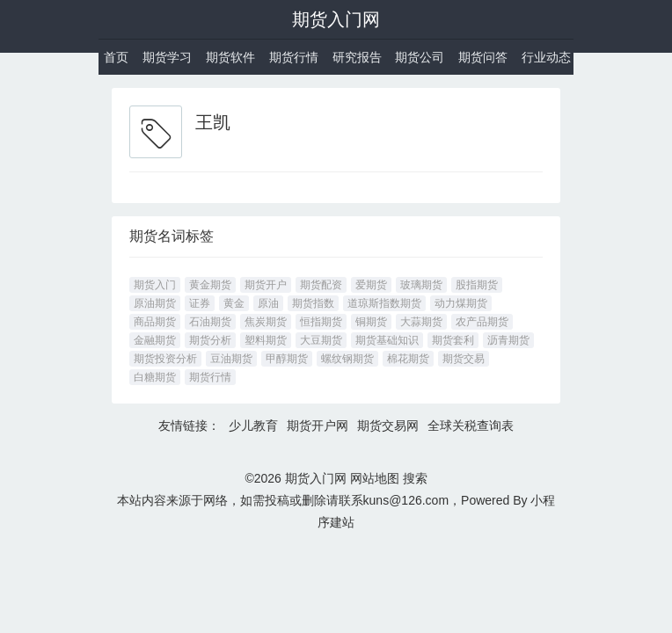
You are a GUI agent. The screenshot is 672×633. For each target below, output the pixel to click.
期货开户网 (318, 426)
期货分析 (210, 340)
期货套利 (453, 340)
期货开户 (266, 285)
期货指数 (313, 303)
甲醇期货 (287, 359)
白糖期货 (155, 377)
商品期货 (155, 322)
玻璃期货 (421, 285)
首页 (116, 57)
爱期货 (371, 285)
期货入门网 (336, 19)
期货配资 (321, 285)
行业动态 (546, 57)
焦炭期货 (266, 322)
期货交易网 (388, 426)
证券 (200, 303)
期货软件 (230, 57)
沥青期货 (508, 340)
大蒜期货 (421, 322)
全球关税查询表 (471, 426)
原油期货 (155, 303)
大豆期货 (321, 340)
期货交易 (464, 359)
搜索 (415, 478)
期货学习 (167, 57)
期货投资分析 (165, 359)
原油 (268, 303)
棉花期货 (408, 359)
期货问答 (483, 57)
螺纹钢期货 (347, 359)
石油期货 (210, 322)
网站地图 (375, 478)
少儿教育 (253, 426)
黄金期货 (210, 285)
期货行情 (294, 57)
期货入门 (155, 285)
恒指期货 (321, 322)
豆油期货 (231, 359)
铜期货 (371, 322)
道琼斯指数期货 (384, 303)
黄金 (234, 303)
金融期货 (155, 340)
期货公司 (420, 57)
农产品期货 (482, 322)
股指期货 (477, 285)
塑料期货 (266, 340)
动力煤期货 (461, 303)
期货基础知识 (387, 340)
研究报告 (357, 57)
